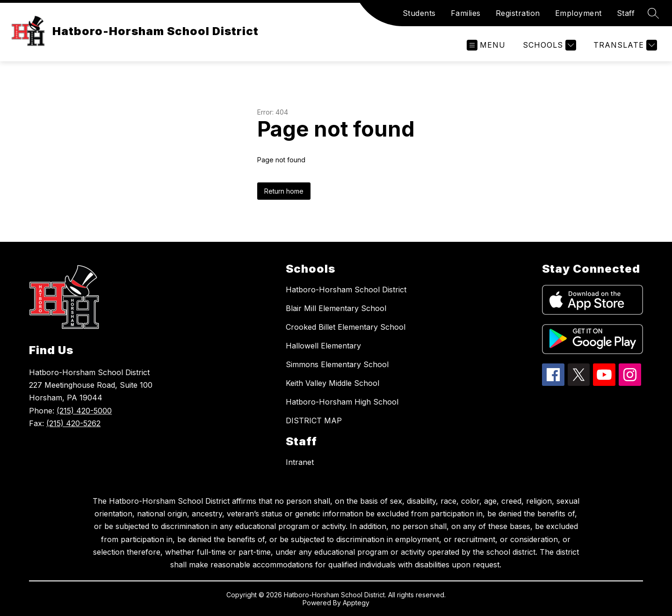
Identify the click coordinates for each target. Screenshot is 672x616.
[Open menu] (486, 45)
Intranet (300, 462)
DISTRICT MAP (314, 420)
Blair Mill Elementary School (336, 308)
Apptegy (356, 603)
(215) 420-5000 (84, 411)
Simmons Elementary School (337, 364)
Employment (578, 13)
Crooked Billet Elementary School (346, 327)
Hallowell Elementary (323, 346)
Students (419, 13)
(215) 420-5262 (73, 423)
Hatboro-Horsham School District (346, 290)
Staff (626, 13)
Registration (518, 13)
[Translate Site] (624, 45)
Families (466, 13)
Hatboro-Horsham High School (342, 402)
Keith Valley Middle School (332, 383)
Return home (284, 191)
